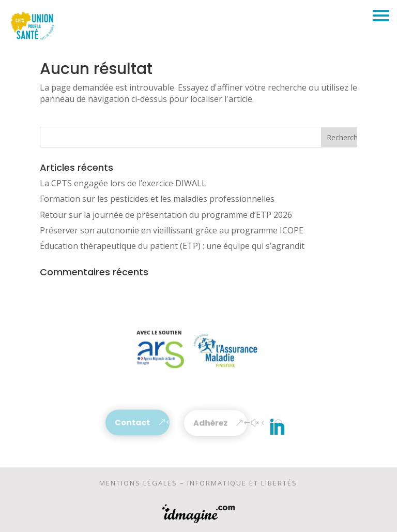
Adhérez (211, 423)
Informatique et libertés (242, 485)
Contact (133, 423)
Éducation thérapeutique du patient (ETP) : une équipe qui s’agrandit (172, 246)
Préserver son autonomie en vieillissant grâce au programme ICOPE (172, 230)
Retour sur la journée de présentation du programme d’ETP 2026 (166, 215)
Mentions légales (138, 485)
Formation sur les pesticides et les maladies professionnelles (157, 199)
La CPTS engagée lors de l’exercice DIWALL (123, 183)
